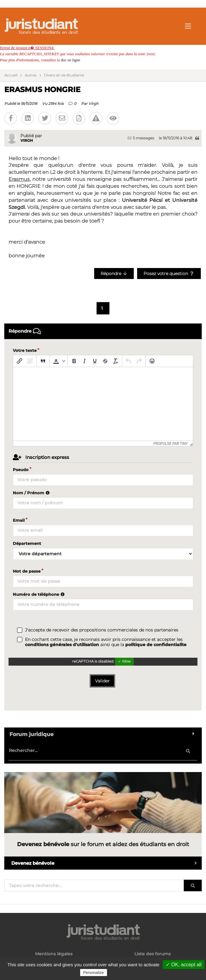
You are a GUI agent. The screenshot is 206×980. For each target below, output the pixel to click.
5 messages (141, 138)
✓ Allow (124, 661)
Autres (31, 75)
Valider (102, 681)
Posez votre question (169, 274)
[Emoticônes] (152, 361)
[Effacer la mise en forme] (115, 361)
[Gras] (74, 361)
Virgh (93, 104)
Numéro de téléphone (39, 594)
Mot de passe (27, 571)
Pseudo (21, 470)
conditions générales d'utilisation (62, 645)
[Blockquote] (43, 361)
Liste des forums (153, 954)
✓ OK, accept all (184, 965)
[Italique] (84, 361)
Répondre (114, 274)
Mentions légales (54, 954)
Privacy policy (121, 972)
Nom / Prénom (32, 493)
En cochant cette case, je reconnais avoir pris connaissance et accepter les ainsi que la (106, 642)
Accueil (11, 75)
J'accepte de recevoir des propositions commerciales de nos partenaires (102, 630)
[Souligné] (95, 361)
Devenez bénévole (107, 863)
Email (19, 520)
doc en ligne (70, 60)
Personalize (94, 973)
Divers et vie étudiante (64, 75)
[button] (59, 361)
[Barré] (105, 361)
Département (27, 543)
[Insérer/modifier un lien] (20, 361)
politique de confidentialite (156, 645)
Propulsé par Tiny (171, 444)
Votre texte (25, 350)
